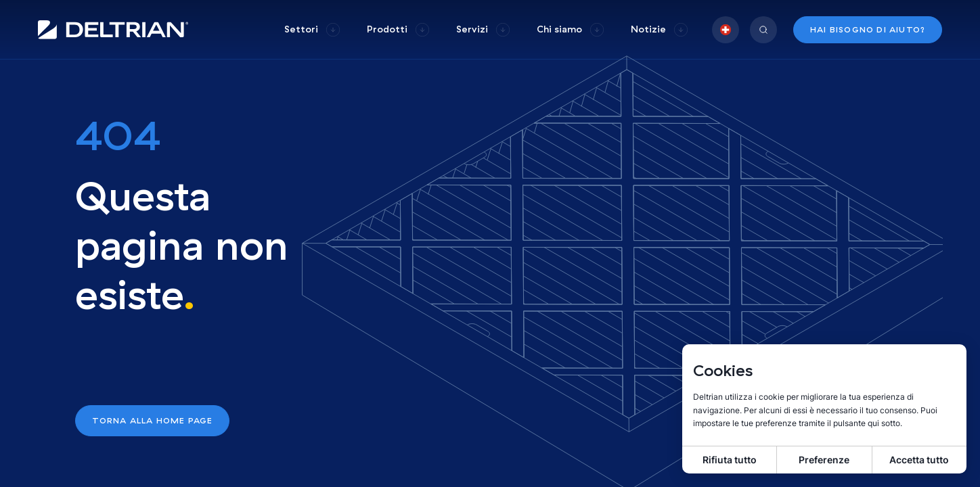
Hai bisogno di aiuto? (868, 29)
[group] (312, 29)
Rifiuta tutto (730, 460)
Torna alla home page (152, 420)
